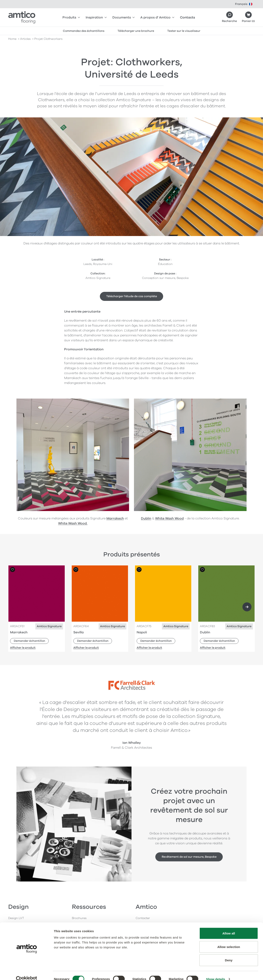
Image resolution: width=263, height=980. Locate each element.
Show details (216, 972)
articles (25, 39)
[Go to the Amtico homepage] (22, 17)
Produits (71, 17)
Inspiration (96, 17)
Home (12, 39)
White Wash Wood (169, 518)
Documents (123, 17)
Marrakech (115, 518)
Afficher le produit (23, 648)
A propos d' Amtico (157, 17)
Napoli (142, 632)
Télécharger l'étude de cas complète (132, 296)
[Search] (229, 17)
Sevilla (78, 632)
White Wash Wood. (73, 523)
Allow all (229, 926)
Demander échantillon (29, 641)
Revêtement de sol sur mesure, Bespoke (189, 857)
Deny (229, 953)
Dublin (146, 518)
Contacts (187, 17)
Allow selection (229, 940)
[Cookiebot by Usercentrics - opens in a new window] (27, 972)
